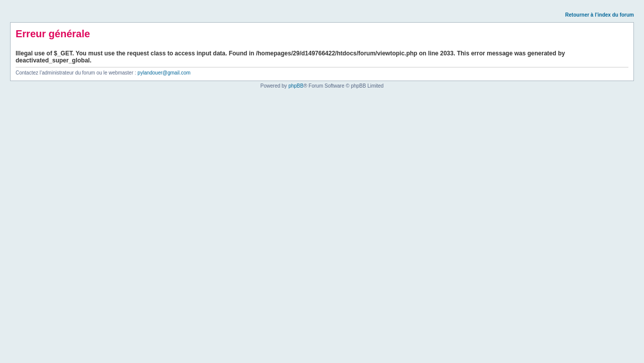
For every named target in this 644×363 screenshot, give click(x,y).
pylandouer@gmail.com (164, 73)
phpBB (296, 86)
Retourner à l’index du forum (599, 15)
